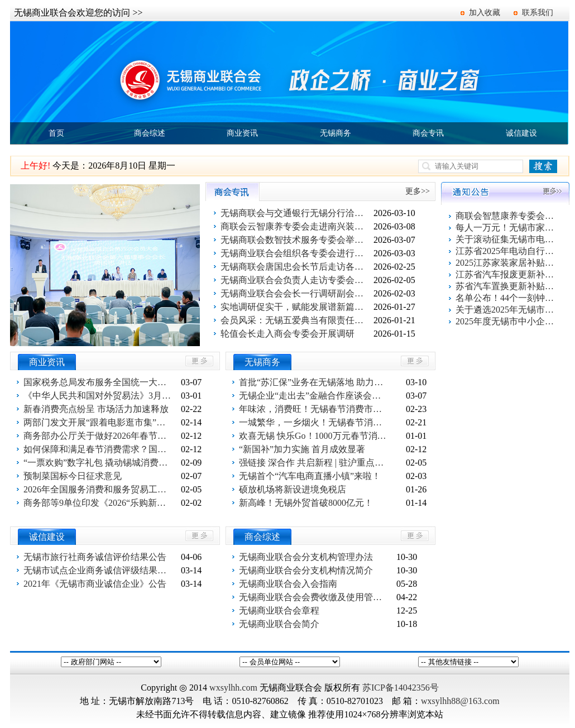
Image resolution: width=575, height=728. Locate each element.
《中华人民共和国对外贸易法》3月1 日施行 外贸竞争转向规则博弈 (99, 396)
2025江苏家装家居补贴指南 (506, 263)
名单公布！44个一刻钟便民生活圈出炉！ (506, 298)
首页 (56, 133)
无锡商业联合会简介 (279, 624)
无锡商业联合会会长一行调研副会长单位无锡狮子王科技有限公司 (296, 293)
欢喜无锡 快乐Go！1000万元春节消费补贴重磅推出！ (314, 436)
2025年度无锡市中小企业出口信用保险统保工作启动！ (506, 321)
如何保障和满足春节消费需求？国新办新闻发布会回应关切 (99, 449)
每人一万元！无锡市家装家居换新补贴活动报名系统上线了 (506, 227)
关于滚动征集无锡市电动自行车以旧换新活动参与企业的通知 (506, 239)
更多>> (418, 191)
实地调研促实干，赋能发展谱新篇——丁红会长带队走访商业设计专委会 (296, 307)
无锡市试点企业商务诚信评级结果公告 (99, 570)
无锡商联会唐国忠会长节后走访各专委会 (296, 267)
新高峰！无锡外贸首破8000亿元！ (306, 503)
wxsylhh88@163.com (460, 701)
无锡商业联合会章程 (279, 610)
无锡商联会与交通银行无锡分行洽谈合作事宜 (296, 213)
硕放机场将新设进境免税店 (293, 489)
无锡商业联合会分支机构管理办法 (306, 557)
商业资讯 (242, 133)
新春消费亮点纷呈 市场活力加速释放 (96, 409)
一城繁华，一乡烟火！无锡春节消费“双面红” (314, 422)
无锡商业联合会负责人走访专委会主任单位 (296, 280)
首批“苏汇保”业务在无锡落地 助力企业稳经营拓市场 (314, 382)
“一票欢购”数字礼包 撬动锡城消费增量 (99, 463)
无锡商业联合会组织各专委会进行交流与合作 (296, 253)
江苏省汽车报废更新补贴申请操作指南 (506, 274)
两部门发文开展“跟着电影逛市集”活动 (99, 422)
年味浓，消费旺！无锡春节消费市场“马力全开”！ (314, 409)
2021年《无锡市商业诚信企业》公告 (95, 584)
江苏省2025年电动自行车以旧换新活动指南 (506, 251)
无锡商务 (336, 133)
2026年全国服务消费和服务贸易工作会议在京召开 (99, 489)
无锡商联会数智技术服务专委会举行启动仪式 (296, 240)
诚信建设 (521, 133)
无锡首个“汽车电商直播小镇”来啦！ (310, 476)
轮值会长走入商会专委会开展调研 (287, 334)
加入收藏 (485, 13)
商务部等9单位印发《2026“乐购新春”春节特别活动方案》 (99, 503)
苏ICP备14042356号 (401, 688)
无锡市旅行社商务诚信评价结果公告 (95, 557)
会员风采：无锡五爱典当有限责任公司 (296, 320)
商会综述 (150, 133)
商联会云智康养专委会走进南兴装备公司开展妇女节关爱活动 (296, 226)
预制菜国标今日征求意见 (73, 476)
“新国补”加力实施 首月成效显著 (302, 449)
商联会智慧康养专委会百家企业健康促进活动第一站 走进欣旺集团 (506, 216)
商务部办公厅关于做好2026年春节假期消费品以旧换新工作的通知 (99, 436)
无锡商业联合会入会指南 (288, 584)
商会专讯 (428, 133)
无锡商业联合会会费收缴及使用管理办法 (314, 597)
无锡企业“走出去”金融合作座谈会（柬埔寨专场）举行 (314, 396)
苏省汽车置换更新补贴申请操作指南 (506, 286)
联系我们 (538, 13)
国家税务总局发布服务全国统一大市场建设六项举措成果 (99, 382)
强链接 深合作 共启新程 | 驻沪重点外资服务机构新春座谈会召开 (314, 463)
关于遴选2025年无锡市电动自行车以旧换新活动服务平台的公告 (506, 310)
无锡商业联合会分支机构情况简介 (306, 570)
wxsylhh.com (233, 688)
